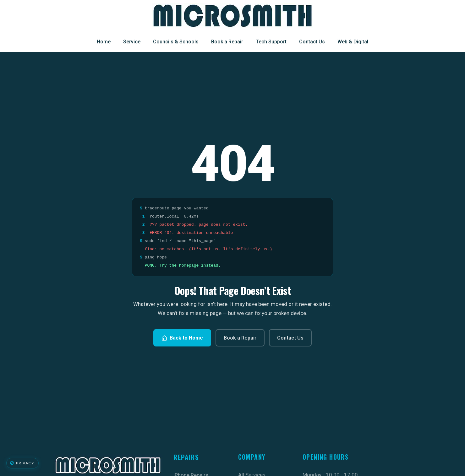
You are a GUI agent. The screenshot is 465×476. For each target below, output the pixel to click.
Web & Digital (353, 42)
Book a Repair (227, 42)
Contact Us (312, 42)
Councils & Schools (176, 42)
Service (132, 42)
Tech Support (271, 42)
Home (104, 42)
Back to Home (182, 338)
